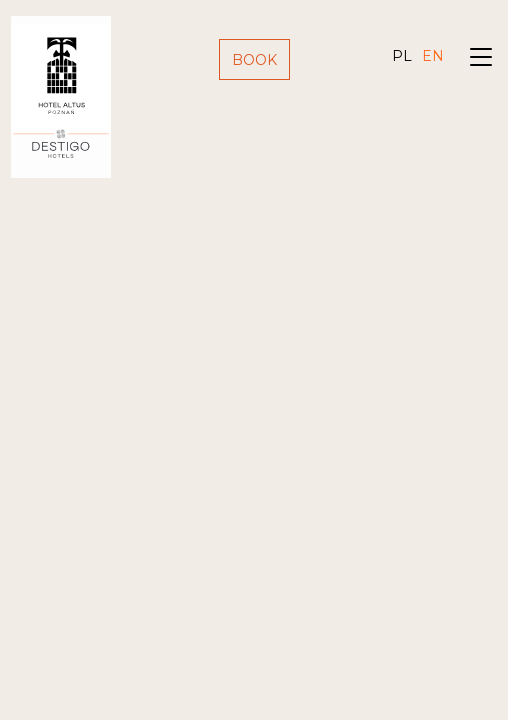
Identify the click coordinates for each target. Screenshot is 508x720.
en (433, 56)
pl (402, 56)
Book (254, 60)
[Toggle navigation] (481, 59)
